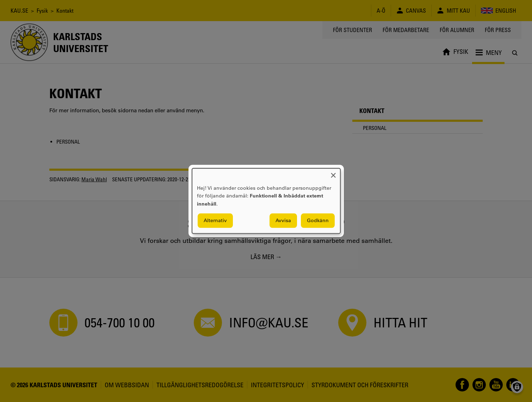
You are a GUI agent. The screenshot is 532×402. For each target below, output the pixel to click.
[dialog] (266, 201)
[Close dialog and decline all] (333, 173)
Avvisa (283, 221)
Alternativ (215, 221)
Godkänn (318, 221)
